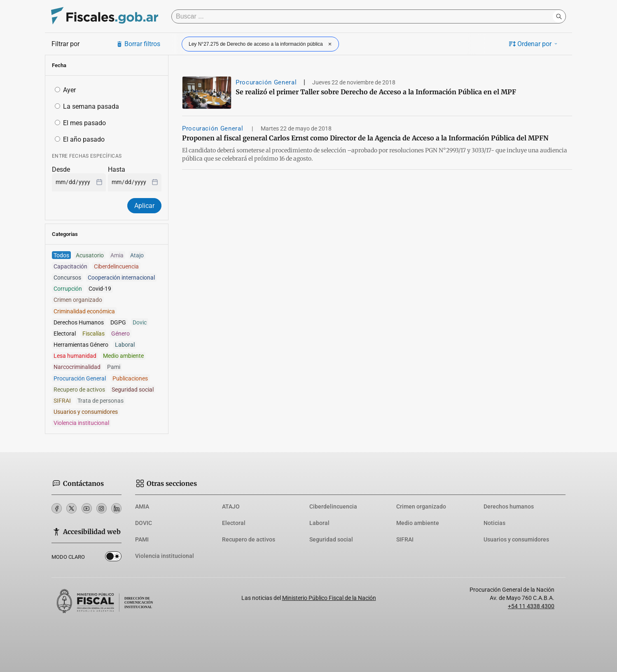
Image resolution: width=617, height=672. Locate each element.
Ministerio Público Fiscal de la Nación (329, 598)
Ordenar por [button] (534, 44)
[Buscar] (364, 16)
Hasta (117, 169)
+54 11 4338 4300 (531, 606)
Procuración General (266, 82)
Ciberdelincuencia (333, 506)
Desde (61, 169)
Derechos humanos (509, 506)
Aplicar (144, 206)
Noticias (494, 523)
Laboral (319, 523)
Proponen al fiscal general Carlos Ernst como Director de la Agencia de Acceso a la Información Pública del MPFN (365, 138)
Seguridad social (331, 539)
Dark (113, 558)
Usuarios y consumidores (516, 539)
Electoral (234, 523)
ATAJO (231, 506)
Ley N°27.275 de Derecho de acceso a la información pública (261, 44)
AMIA (142, 506)
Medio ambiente (418, 523)
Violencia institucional (165, 556)
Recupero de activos (249, 539)
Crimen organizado (421, 506)
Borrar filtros (138, 44)
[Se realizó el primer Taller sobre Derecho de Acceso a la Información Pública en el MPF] (207, 93)
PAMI (142, 539)
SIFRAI (405, 539)
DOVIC (144, 523)
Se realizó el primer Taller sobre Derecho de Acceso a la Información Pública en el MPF (376, 92)
